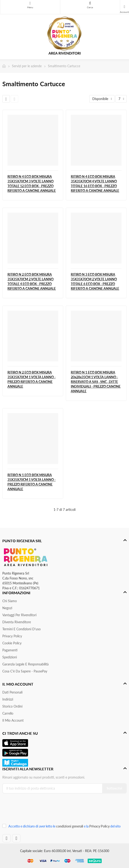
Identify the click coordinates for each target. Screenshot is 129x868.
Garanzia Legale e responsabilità (25, 664)
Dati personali (12, 692)
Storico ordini (12, 706)
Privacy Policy (12, 636)
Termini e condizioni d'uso (21, 629)
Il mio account (13, 720)
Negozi (7, 608)
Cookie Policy (12, 643)
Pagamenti (10, 650)
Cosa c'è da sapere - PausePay (25, 671)
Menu (30, 3)
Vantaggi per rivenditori (19, 615)
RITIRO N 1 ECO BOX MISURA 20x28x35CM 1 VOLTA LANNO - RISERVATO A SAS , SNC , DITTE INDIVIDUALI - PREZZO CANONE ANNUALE (96, 382)
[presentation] (34, 810)
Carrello (8, 713)
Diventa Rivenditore (17, 622)
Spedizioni (10, 657)
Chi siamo (10, 601)
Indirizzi (8, 699)
